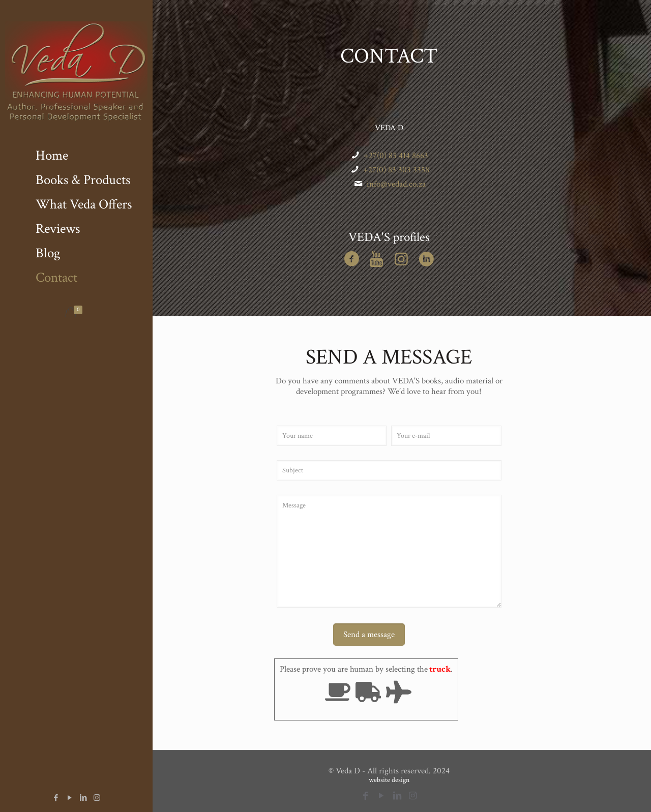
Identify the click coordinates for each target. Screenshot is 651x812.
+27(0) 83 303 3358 (396, 170)
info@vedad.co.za (396, 184)
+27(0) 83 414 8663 (396, 156)
